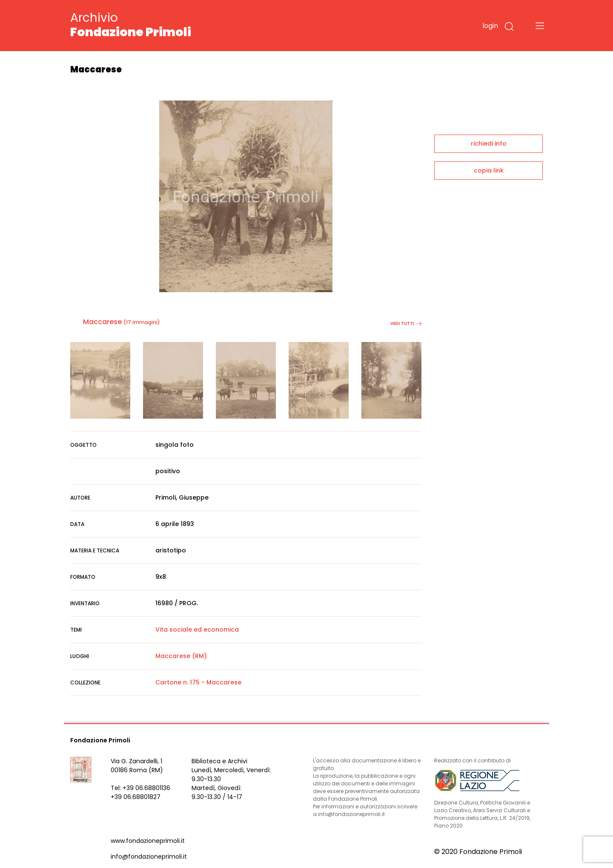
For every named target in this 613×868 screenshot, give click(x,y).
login (490, 26)
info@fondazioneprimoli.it (149, 857)
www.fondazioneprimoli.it (148, 841)
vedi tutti (406, 323)
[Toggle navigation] (540, 26)
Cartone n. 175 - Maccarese (198, 682)
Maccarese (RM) (181, 656)
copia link (489, 170)
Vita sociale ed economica (197, 629)
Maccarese (102, 322)
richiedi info (489, 144)
